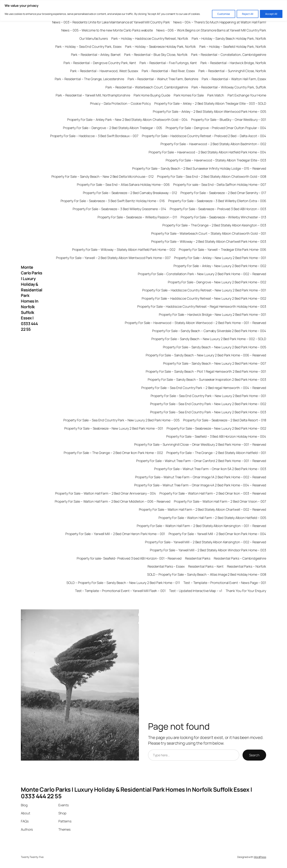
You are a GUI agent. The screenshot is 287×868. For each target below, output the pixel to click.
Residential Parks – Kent (206, 566)
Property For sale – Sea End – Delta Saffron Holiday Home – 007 (220, 185)
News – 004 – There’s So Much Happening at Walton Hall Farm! (220, 22)
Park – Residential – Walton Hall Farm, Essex (234, 79)
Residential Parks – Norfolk (247, 566)
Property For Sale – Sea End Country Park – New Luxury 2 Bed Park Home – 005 (121, 420)
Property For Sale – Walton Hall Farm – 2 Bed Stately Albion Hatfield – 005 (212, 518)
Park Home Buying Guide (152, 95)
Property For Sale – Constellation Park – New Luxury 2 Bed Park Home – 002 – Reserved (202, 274)
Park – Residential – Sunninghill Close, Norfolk (232, 71)
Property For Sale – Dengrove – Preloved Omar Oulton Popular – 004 (216, 128)
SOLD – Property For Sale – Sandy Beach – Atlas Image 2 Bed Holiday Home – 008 (207, 574)
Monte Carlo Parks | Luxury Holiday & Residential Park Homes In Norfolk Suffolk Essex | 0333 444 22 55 (32, 298)
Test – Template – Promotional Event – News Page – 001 (225, 583)
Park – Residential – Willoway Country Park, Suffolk (229, 87)
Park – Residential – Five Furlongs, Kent (168, 63)
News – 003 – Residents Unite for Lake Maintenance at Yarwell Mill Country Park (111, 22)
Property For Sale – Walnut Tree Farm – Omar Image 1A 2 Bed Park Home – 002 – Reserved (201, 477)
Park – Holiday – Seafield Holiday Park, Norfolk (233, 46)
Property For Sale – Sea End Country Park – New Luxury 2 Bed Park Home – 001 (208, 396)
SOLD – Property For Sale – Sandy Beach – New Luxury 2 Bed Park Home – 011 (123, 583)
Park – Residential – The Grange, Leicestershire (89, 79)
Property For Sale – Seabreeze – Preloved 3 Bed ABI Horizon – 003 (218, 209)
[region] (143, 11)
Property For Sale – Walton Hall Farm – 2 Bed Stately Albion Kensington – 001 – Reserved (201, 526)
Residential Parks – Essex (166, 566)
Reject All (248, 14)
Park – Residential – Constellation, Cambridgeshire (229, 55)
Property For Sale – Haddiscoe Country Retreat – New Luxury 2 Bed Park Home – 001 (204, 290)
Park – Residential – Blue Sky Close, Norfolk (156, 55)
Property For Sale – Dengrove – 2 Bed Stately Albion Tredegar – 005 (112, 128)
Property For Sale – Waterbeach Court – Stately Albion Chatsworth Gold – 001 (209, 233)
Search (254, 755)
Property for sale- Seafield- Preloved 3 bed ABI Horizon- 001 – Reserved (129, 558)
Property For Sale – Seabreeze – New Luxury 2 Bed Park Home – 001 (114, 428)
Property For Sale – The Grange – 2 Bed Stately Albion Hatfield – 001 (216, 453)
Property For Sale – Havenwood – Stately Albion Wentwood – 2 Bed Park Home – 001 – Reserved (195, 323)
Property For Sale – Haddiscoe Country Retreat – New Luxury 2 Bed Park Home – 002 (204, 298)
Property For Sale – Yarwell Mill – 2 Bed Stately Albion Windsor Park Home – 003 (208, 550)
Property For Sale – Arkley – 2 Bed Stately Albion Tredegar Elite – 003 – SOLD (210, 103)
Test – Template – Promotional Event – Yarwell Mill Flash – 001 (120, 591)
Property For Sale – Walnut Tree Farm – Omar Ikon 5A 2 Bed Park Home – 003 (210, 469)
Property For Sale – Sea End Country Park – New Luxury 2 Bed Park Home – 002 (208, 404)
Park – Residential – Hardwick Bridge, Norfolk (233, 63)
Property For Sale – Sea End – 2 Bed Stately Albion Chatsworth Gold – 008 (212, 176)
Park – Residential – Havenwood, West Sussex (104, 71)
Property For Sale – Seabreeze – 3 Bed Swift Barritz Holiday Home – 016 (113, 201)
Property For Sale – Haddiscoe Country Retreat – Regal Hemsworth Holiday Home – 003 (202, 306)
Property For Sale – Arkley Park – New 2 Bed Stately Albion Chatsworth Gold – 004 (127, 120)
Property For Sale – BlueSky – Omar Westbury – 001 (229, 120)
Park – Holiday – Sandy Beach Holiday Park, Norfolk (229, 38)
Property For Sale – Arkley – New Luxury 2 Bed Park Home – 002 (220, 266)
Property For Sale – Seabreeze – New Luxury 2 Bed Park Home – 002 (216, 428)
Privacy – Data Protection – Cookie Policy (120, 103)
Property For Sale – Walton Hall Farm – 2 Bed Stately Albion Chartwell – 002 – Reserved (203, 509)
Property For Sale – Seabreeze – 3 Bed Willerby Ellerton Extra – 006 (217, 201)
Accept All (271, 14)
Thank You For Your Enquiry (246, 591)
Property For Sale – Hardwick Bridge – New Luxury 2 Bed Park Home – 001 (213, 314)
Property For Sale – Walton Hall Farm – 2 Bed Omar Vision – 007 (220, 501)
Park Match (216, 95)
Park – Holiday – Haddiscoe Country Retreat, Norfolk (150, 38)
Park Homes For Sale (189, 95)
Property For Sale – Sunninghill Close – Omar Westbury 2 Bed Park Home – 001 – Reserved (200, 444)
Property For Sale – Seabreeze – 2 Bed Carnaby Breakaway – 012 (130, 193)
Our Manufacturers (94, 38)
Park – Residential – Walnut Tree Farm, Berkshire (163, 79)
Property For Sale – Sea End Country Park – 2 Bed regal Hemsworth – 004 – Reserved (204, 388)
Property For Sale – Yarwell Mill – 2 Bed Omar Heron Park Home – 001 (115, 534)
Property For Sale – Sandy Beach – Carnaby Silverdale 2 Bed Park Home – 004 (209, 331)
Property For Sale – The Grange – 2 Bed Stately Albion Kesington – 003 (214, 225)
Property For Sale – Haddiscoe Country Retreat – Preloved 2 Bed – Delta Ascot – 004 (204, 136)
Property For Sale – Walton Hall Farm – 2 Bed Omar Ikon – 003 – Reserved (213, 493)
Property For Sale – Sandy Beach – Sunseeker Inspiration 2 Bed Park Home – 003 (207, 379)
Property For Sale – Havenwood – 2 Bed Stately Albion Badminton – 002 (213, 144)
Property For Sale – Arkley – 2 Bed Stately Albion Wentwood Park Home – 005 (209, 111)
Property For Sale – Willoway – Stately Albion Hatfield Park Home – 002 (124, 249)
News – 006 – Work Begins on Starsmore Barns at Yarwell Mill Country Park (211, 30)
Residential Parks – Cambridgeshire (240, 558)
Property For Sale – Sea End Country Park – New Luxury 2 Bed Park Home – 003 (208, 412)
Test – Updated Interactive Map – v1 (196, 591)
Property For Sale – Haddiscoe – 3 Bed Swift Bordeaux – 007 (94, 136)
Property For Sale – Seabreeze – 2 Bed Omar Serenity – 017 (223, 193)
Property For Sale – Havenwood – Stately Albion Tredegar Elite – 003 (216, 160)
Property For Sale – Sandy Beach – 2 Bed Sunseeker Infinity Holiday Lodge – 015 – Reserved (199, 168)
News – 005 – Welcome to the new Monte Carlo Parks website (107, 30)
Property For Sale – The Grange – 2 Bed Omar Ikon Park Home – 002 (113, 453)
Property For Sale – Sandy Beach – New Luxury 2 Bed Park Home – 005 (215, 347)
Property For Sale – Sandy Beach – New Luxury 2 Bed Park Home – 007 (215, 363)
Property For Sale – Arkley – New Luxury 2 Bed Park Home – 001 (220, 258)
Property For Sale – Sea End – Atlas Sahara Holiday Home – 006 (123, 185)
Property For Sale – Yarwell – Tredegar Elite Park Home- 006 (222, 249)
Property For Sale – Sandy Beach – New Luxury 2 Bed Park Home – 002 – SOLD (209, 339)
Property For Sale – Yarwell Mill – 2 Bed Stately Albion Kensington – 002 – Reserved (206, 542)
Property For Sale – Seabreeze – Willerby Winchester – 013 (223, 217)
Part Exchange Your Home (247, 95)
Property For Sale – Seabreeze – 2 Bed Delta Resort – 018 (225, 420)
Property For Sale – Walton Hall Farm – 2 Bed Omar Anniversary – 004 (106, 493)
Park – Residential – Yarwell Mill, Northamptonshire (93, 95)
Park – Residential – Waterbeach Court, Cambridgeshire (147, 87)
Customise (224, 14)
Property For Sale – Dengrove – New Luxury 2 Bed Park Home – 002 (217, 282)
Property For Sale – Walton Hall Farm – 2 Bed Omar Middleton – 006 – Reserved (113, 501)
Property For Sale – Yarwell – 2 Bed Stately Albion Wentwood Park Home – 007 (113, 258)
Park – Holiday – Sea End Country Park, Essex (88, 46)
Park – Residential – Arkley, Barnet (96, 55)
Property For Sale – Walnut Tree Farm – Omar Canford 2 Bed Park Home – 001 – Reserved (201, 461)
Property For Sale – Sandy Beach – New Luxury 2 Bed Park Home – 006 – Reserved (206, 355)
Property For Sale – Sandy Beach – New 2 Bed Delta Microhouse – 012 (102, 176)
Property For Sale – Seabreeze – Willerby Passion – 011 (137, 217)
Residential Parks (198, 558)
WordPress (260, 857)
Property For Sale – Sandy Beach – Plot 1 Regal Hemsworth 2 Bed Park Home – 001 (206, 371)
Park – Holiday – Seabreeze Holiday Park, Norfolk (160, 46)
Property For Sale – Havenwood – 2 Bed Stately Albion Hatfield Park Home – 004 (207, 152)
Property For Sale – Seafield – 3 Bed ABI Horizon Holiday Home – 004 (216, 436)
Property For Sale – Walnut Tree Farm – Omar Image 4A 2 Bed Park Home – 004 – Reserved (200, 485)
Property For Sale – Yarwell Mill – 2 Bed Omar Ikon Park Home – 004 (217, 534)
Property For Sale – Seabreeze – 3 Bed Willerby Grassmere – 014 (119, 209)
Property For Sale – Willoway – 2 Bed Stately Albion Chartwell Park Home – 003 (209, 241)
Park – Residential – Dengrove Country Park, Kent (100, 63)
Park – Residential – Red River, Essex (168, 71)
